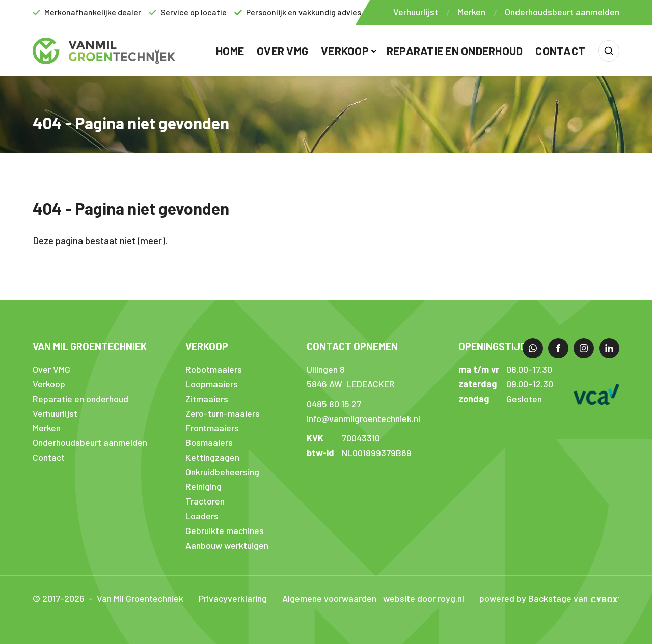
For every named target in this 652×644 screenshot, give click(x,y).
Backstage (550, 598)
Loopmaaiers (212, 384)
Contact (560, 51)
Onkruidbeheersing (222, 472)
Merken (471, 12)
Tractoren (205, 501)
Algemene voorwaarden (329, 598)
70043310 (361, 438)
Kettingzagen (212, 457)
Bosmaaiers (209, 442)
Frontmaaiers (212, 428)
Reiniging (203, 486)
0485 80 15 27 (334, 404)
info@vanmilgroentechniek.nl (363, 418)
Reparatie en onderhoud (455, 51)
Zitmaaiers (207, 399)
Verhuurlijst (416, 12)
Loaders (202, 516)
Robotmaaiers (214, 369)
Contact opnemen (352, 346)
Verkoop (345, 51)
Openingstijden (498, 346)
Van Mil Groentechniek (90, 346)
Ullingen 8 (326, 369)
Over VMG (282, 51)
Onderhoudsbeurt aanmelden (562, 12)
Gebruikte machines (225, 530)
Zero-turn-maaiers (223, 413)
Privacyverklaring (233, 598)
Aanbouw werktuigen (227, 545)
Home (230, 51)
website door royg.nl (424, 598)
